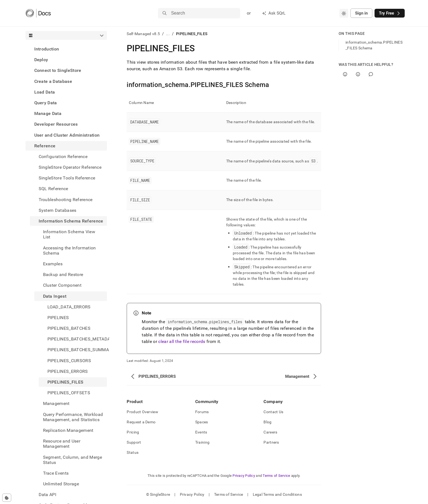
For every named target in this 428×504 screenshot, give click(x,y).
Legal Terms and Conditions (277, 494)
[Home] (38, 13)
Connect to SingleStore (58, 70)
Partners (271, 442)
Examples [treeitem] (53, 264)
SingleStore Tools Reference (67, 178)
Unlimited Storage (61, 484)
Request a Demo (141, 422)
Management (56, 403)
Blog (267, 422)
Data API (48, 495)
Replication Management (68, 430)
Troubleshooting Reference (66, 200)
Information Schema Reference (71, 221)
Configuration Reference (63, 157)
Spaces (202, 422)
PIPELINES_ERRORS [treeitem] (68, 371)
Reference (45, 146)
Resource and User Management (62, 444)
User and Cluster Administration (67, 135)
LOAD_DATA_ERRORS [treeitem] (69, 307)
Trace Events (56, 473)
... (168, 34)
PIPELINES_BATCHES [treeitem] (69, 328)
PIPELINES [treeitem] (58, 318)
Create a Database (53, 81)
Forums (202, 412)
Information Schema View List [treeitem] (69, 234)
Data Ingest (55, 296)
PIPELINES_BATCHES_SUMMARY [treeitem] (77, 350)
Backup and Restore (63, 274)
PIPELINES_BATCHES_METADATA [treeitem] (77, 339)
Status (133, 452)
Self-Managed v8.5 (143, 34)
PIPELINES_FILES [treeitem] (66, 382)
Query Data (46, 103)
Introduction (47, 49)
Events (201, 432)
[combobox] (344, 13)
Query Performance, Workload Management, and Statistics (73, 417)
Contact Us (273, 412)
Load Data (45, 92)
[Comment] (371, 74)
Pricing (133, 432)
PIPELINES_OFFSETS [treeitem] (69, 393)
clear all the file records (182, 341)
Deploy (41, 60)
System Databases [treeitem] (58, 210)
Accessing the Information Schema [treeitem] (70, 250)
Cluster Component (62, 285)
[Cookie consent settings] (7, 498)
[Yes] (345, 74)
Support (134, 442)
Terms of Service (276, 476)
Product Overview (142, 412)
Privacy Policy (244, 476)
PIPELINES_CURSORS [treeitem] (69, 361)
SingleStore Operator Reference (70, 167)
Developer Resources (56, 124)
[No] (358, 74)
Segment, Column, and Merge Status (73, 460)
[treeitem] (66, 49)
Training (202, 442)
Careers (270, 432)
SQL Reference (53, 189)
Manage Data (48, 113)
